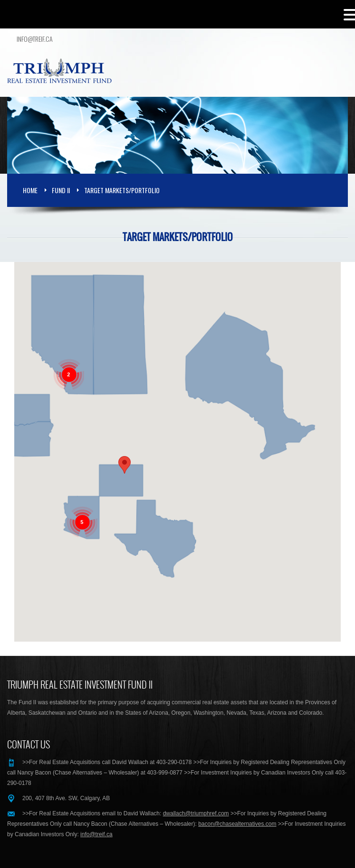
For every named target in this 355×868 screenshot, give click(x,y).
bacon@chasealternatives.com (237, 824)
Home (30, 190)
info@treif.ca (35, 39)
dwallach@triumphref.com (196, 813)
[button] (125, 465)
